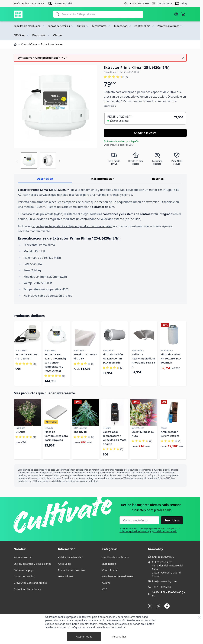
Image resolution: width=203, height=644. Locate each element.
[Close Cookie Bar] (199, 617)
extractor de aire (103, 207)
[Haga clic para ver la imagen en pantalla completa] (55, 107)
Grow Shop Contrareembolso (30, 583)
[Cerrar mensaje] (183, 58)
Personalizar (119, 637)
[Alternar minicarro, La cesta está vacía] (183, 14)
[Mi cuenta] (176, 14)
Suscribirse (172, 520)
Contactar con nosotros (71, 570)
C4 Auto (20, 432)
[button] (116, 77)
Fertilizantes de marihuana (118, 576)
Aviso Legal (65, 564)
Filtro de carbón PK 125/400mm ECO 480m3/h (113, 358)
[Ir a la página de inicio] (18, 14)
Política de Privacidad (70, 557)
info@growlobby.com (164, 581)
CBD (105, 589)
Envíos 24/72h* (63, 3)
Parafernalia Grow (170, 26)
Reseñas (158, 179)
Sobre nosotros (22, 557)
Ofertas (58, 35)
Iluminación (122, 26)
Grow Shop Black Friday (27, 589)
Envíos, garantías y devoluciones (32, 564)
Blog (184, 3)
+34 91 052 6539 (162, 587)
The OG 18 (80, 432)
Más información (103, 179)
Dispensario (41, 35)
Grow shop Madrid (24, 576)
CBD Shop (22, 35)
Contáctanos (165, 3)
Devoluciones (66, 576)
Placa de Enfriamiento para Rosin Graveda (56, 436)
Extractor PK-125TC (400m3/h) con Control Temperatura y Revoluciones (55, 362)
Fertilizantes (101, 26)
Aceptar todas (84, 637)
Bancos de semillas (61, 26)
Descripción (45, 179)
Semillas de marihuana (29, 26)
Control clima (110, 570)
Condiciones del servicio (165, 531)
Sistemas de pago (24, 570)
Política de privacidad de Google (135, 531)
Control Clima (144, 26)
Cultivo (83, 26)
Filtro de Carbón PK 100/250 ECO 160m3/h (171, 358)
